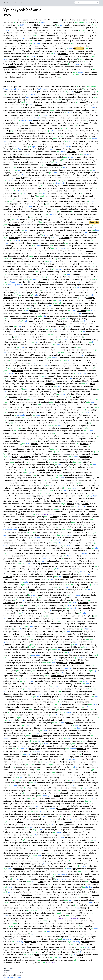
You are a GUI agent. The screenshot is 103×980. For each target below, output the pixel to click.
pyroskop (30, 613)
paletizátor (57, 863)
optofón (73, 352)
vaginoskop (23, 360)
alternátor (8, 551)
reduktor (84, 725)
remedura (56, 22)
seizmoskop (37, 736)
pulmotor (33, 389)
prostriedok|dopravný (71, 918)
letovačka (21, 188)
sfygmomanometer (11, 313)
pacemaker (67, 303)
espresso (79, 248)
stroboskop (54, 480)
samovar (90, 251)
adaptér (45, 118)
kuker (61, 139)
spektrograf (68, 577)
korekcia (20, 22)
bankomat (13, 100)
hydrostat (60, 764)
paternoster (19, 869)
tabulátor (7, 929)
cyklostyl (31, 519)
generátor (57, 548)
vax (45, 222)
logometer (78, 535)
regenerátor (64, 238)
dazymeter (77, 668)
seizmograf (53, 730)
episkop (36, 472)
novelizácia (84, 33)
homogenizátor (73, 183)
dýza (42, 624)
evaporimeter (57, 762)
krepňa (91, 871)
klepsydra (65, 710)
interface (70, 504)
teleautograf (93, 410)
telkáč (72, 475)
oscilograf (48, 694)
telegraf (25, 407)
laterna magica (10, 459)
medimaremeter (57, 676)
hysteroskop (78, 360)
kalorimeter (83, 603)
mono (11, 420)
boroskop (81, 780)
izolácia (80, 955)
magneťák (24, 431)
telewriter (13, 412)
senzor (32, 590)
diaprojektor (79, 467)
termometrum (48, 605)
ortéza (93, 384)
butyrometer (14, 274)
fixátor (65, 386)
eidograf (92, 524)
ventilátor (17, 227)
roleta (17, 926)
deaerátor (18, 180)
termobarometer (26, 665)
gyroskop (68, 822)
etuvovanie (16, 72)
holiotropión (9, 710)
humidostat (41, 764)
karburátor (32, 840)
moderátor (37, 725)
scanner (73, 509)
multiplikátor (89, 728)
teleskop (77, 146)
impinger (13, 772)
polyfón (76, 397)
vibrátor (17, 720)
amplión (45, 415)
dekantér (64, 209)
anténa (18, 488)
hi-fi (17, 423)
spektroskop (31, 175)
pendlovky (67, 704)
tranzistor (30, 600)
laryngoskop (75, 319)
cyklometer (14, 642)
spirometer (78, 326)
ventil (40, 934)
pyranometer (84, 584)
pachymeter (43, 647)
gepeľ (93, 282)
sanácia (80, 43)
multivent (34, 230)
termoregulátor (10, 616)
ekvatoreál (71, 152)
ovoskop (55, 277)
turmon (13, 141)
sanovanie (88, 43)
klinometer (62, 772)
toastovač (52, 253)
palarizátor (74, 392)
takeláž (13, 903)
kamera (67, 451)
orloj (5, 712)
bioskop (15, 457)
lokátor (66, 832)
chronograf (9, 699)
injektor (61, 876)
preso (87, 248)
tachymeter (24, 785)
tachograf (27, 629)
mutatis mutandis (89, 75)
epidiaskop (42, 470)
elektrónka (86, 595)
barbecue (18, 259)
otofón (64, 345)
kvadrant (95, 788)
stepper (62, 259)
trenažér (95, 895)
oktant (50, 811)
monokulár (72, 167)
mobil (6, 405)
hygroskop (87, 754)
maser (67, 569)
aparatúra (55, 89)
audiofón (30, 347)
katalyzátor (71, 837)
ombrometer (55, 744)
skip (75, 869)
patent (11, 94)
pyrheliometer (61, 579)
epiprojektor (46, 472)
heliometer (8, 157)
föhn (38, 264)
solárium (16, 378)
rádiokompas (9, 801)
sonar (36, 827)
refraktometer (79, 738)
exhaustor (95, 232)
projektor (69, 465)
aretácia (77, 113)
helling (20, 916)
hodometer (51, 637)
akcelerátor (8, 845)
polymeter (81, 759)
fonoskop (26, 337)
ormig (65, 527)
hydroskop (38, 710)
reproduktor (9, 415)
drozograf (36, 754)
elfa (80, 861)
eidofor (87, 478)
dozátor (59, 214)
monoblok (8, 339)
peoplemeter (63, 514)
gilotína (87, 952)
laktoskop (55, 272)
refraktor (58, 149)
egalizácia (55, 69)
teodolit (42, 783)
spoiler (7, 890)
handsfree (53, 405)
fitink (34, 942)
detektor (39, 105)
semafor (11, 133)
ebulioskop (91, 274)
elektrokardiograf (11, 300)
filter (36, 206)
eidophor (70, 478)
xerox (14, 522)
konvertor (19, 553)
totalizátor (82, 749)
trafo (74, 558)
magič (32, 431)
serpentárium (47, 960)
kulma (87, 264)
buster (53, 120)
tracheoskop (61, 324)
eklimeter (39, 775)
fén (43, 264)
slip (45, 910)
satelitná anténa (77, 491)
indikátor (22, 201)
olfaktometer (36, 355)
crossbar (68, 543)
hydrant (86, 942)
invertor (76, 556)
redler (24, 861)
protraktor (49, 830)
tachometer (40, 626)
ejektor (71, 874)
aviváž (39, 56)
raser (30, 571)
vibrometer (63, 715)
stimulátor (68, 300)
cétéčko (42, 295)
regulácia (64, 20)
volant (40, 882)
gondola (12, 113)
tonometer (81, 311)
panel (78, 92)
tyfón (18, 131)
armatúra (56, 931)
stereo (63, 420)
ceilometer (47, 655)
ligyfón (64, 402)
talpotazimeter (85, 608)
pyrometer (77, 605)
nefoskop (17, 657)
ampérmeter (78, 530)
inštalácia (7, 931)
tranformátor (55, 558)
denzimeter (42, 670)
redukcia (77, 939)
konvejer (47, 856)
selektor (94, 120)
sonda (6, 110)
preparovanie (68, 28)
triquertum (79, 814)
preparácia (57, 28)
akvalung (91, 193)
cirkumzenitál (63, 809)
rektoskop (43, 342)
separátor (8, 209)
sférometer (91, 741)
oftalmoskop (56, 350)
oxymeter (51, 316)
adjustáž (47, 41)
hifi (22, 423)
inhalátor (21, 332)
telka (65, 475)
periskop (27, 144)
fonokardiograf (60, 305)
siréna (83, 126)
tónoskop (87, 483)
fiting (28, 942)
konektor (7, 592)
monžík (71, 879)
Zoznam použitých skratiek (13, 977)
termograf (57, 611)
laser (6, 569)
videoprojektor (10, 467)
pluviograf (93, 744)
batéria (49, 936)
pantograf (20, 178)
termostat (63, 616)
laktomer (79, 269)
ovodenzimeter (66, 277)
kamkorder (47, 454)
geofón (45, 733)
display (54, 501)
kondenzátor (47, 538)
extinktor (9, 191)
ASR (81, 819)
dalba (83, 905)
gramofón (26, 428)
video (85, 462)
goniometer (81, 785)
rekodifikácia (48, 35)
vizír (75, 141)
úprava (6, 20)
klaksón (74, 128)
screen (69, 501)
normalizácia (32, 38)
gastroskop (74, 339)
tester (27, 107)
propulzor (19, 892)
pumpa (23, 879)
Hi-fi (26, 423)
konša (72, 243)
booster (37, 120)
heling (13, 916)
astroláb (33, 788)
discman (17, 438)
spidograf (39, 639)
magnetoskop (21, 462)
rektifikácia (33, 22)
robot (43, 94)
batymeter (39, 681)
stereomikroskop (54, 165)
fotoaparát (64, 449)
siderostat (75, 159)
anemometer (9, 686)
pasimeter (27, 780)
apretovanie (8, 33)
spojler (96, 887)
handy (12, 405)
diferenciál (38, 848)
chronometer (69, 702)
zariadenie (8, 86)
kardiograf (91, 298)
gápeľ (87, 282)
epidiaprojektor (55, 470)
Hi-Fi (32, 423)
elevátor (43, 858)
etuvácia (7, 72)
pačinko (35, 102)
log (37, 644)
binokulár (22, 167)
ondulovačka (9, 266)
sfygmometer (26, 313)
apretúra (19, 33)
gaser (91, 571)
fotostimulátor (14, 352)
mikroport (8, 449)
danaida (12, 691)
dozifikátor (69, 214)
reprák (29, 415)
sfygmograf (88, 313)
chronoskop (46, 697)
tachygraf (34, 311)
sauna (60, 381)
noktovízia (43, 835)
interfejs (86, 504)
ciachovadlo (46, 123)
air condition (14, 225)
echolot (92, 681)
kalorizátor (13, 238)
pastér (25, 240)
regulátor (90, 115)
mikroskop (67, 162)
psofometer (53, 770)
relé (64, 540)
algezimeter (64, 358)
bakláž (96, 903)
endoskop (85, 287)
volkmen (66, 433)
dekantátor (74, 209)
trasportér (65, 853)
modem (90, 506)
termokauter (50, 384)
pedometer (68, 634)
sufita (44, 952)
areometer (26, 670)
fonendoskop (55, 290)
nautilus (35, 879)
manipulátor (85, 102)
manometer (8, 660)
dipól (83, 488)
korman (55, 884)
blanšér (45, 246)
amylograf (8, 269)
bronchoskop (29, 326)
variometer (31, 777)
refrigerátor (53, 193)
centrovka (79, 212)
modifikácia (50, 20)
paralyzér (81, 136)
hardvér (56, 493)
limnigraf (70, 673)
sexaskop (44, 279)
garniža (52, 921)
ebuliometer (79, 274)
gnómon (45, 806)
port (40, 595)
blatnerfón (8, 425)
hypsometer (62, 663)
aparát (73, 86)
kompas (57, 796)
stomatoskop (86, 339)
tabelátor (89, 926)
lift (90, 866)
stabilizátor (54, 115)
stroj (54, 963)
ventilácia (7, 227)
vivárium (82, 960)
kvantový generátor (41, 564)
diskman (8, 438)
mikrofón (84, 444)
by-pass (93, 936)
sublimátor (68, 691)
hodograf (41, 637)
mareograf (34, 678)
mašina (83, 86)
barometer (91, 657)
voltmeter (23, 530)
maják (84, 133)
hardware (65, 493)
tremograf (18, 368)
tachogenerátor (53, 561)
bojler (52, 235)
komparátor (27, 170)
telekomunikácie (59, 399)
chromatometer (48, 741)
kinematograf (26, 457)
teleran (20, 822)
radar (66, 817)
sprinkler (51, 191)
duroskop (96, 647)
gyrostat (78, 916)
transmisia (71, 621)
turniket (83, 918)
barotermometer (10, 665)
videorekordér (43, 462)
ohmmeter (43, 532)
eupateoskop (22, 767)
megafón (34, 418)
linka (47, 850)
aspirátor (48, 227)
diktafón (7, 433)
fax (10, 410)
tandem (91, 89)
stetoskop (8, 298)
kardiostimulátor (46, 303)
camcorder (58, 454)
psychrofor (34, 193)
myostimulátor (93, 332)
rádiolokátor (54, 817)
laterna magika (86, 457)
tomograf (26, 295)
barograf (8, 668)
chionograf (33, 749)
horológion (38, 707)
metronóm (77, 712)
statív (58, 110)
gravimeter (84, 644)
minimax (26, 191)
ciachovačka (34, 123)
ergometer (93, 373)
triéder (25, 149)
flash (37, 955)
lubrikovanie (9, 61)
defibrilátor (39, 308)
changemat (68, 100)
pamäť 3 (53, 514)
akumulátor (76, 545)
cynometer (15, 545)
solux (76, 378)
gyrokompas (43, 798)
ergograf (51, 376)
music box (13, 397)
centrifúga (66, 212)
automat (34, 97)
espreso (70, 248)
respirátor (63, 329)
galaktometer (68, 269)
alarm (59, 131)
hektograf (81, 522)
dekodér (61, 511)
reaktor (24, 219)
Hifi (37, 423)
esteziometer (90, 355)
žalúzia (22, 923)
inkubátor (42, 363)
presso (93, 248)
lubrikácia (89, 59)
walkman (75, 433)
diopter (7, 173)
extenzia (89, 51)
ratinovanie (63, 54)
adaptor (53, 118)
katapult (86, 897)
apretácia (92, 30)
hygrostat (70, 764)
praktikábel (68, 949)
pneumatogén (9, 204)
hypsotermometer (76, 663)
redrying (22, 282)
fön (33, 264)
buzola (64, 790)
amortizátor (77, 720)
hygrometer (8, 757)
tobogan (84, 908)
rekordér (56, 459)
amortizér (87, 720)
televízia (41, 475)
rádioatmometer (36, 582)
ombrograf (66, 744)
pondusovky (9, 707)
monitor (21, 287)
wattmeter (12, 535)
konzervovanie (10, 67)
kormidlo (95, 882)
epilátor (68, 261)
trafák (68, 558)
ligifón (57, 402)
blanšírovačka (61, 246)
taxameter (77, 631)
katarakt (70, 723)
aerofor (49, 196)
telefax (90, 407)
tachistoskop (18, 371)
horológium (16, 712)
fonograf (42, 441)
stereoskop (63, 173)
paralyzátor (71, 136)
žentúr (27, 285)
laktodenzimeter (92, 269)
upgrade (37, 496)
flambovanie (90, 72)
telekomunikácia (44, 399)
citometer (39, 689)
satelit (58, 491)
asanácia (7, 48)
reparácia (94, 22)
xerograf (7, 522)
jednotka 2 (46, 514)
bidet (93, 947)
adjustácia (38, 41)
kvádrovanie (9, 64)
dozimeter (8, 577)
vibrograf (32, 717)
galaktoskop (45, 272)
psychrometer (77, 757)
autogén (52, 186)
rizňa (68, 913)
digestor (8, 232)
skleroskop (67, 650)
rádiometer (50, 574)
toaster (67, 253)
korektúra (8, 28)
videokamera (13, 454)
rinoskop (16, 319)
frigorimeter (84, 767)
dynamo (59, 551)
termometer (30, 605)
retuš (67, 25)
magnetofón (8, 431)
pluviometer (82, 744)
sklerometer (79, 652)
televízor (49, 475)
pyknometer (9, 673)
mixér (13, 243)
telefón (12, 402)
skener (65, 509)
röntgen (26, 292)
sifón (79, 944)
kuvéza (52, 365)
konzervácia (86, 64)
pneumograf (34, 321)
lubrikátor (59, 204)
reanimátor (12, 392)
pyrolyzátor (40, 217)
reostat (94, 538)
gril (36, 256)
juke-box (71, 394)
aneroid (62, 660)
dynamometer (9, 603)
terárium (68, 957)
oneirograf (19, 373)
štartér (6, 843)
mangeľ (49, 266)
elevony (18, 887)
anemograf (67, 686)
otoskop (7, 345)
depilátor (60, 261)
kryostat (13, 618)
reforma (17, 30)
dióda (51, 597)
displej (46, 501)
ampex (67, 425)
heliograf (36, 154)
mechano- (26, 89)
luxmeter (36, 584)
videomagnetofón (66, 462)
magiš (38, 431)
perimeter (89, 347)
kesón (26, 199)
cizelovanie (13, 59)
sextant (7, 803)
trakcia (81, 51)
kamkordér (36, 454)
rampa (75, 900)
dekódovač (51, 511)
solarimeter (8, 587)
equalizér (35, 444)
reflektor (41, 146)
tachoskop (95, 629)
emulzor (71, 180)
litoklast (63, 334)
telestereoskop (81, 157)
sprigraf (92, 321)
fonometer (15, 738)
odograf (60, 824)
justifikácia (36, 25)
